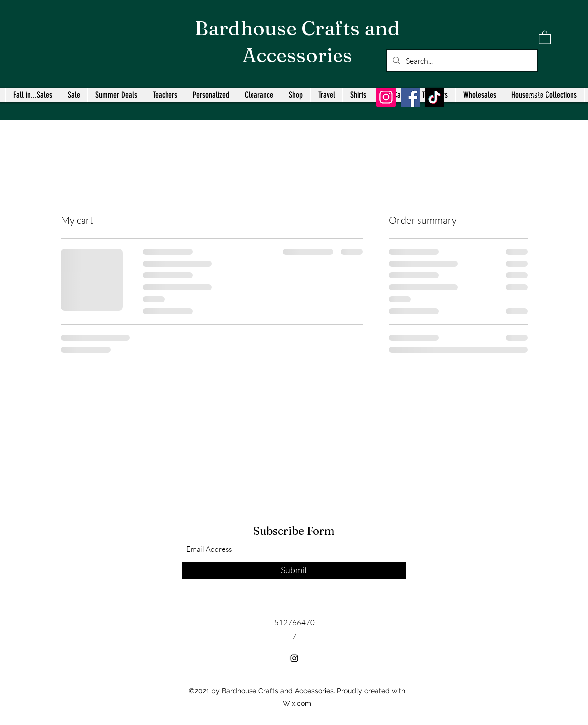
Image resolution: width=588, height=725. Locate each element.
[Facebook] (410, 97)
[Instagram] (386, 97)
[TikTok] (435, 97)
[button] (545, 37)
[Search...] (461, 61)
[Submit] (294, 571)
